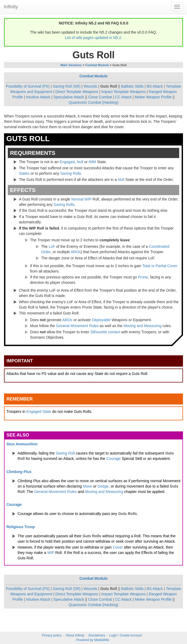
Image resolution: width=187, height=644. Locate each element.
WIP (88, 199)
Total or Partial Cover (160, 266)
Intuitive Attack (38, 97)
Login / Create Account (125, 635)
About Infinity (75, 635)
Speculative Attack (69, 97)
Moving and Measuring (142, 326)
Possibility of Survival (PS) (28, 86)
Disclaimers (97, 635)
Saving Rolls (71, 173)
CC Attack (123, 97)
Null (80, 162)
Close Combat (100, 97)
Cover (118, 547)
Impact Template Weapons (124, 92)
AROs (76, 252)
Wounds (90, 86)
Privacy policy (52, 635)
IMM (92, 162)
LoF (52, 246)
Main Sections (71, 65)
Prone (143, 277)
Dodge (103, 486)
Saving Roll (65, 453)
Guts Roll (109, 86)
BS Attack (155, 86)
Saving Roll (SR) (66, 86)
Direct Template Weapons (77, 92)
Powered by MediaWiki (93, 640)
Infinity (11, 7)
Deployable (101, 320)
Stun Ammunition (22, 444)
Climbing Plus (19, 472)
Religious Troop (21, 527)
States (24, 173)
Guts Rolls (127, 514)
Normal (77, 199)
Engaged (67, 162)
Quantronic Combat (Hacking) (93, 102)
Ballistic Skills (132, 86)
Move (87, 486)
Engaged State (39, 412)
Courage (113, 459)
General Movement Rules (77, 326)
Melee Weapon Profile (153, 97)
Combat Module (97, 65)
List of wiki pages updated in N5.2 (93, 38)
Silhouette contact (105, 332)
